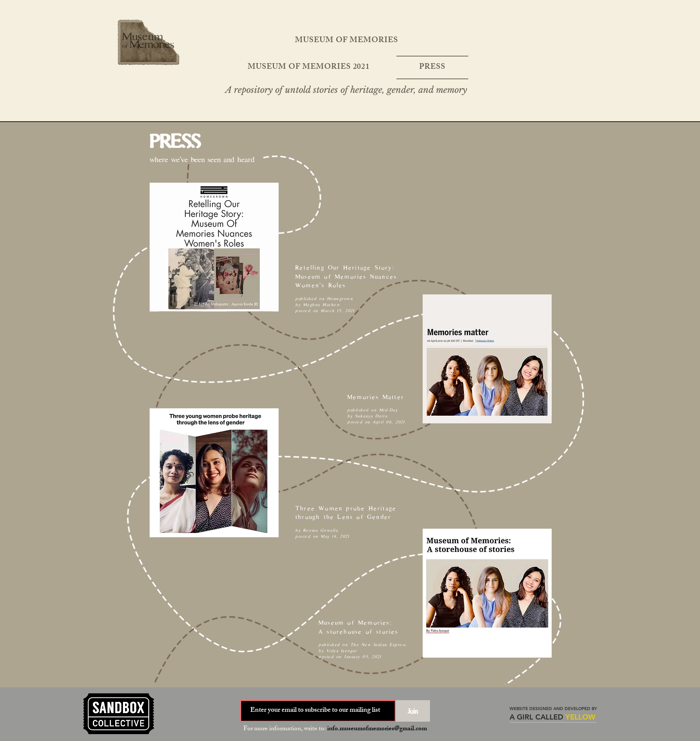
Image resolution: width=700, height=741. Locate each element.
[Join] (413, 711)
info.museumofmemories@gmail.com (377, 729)
